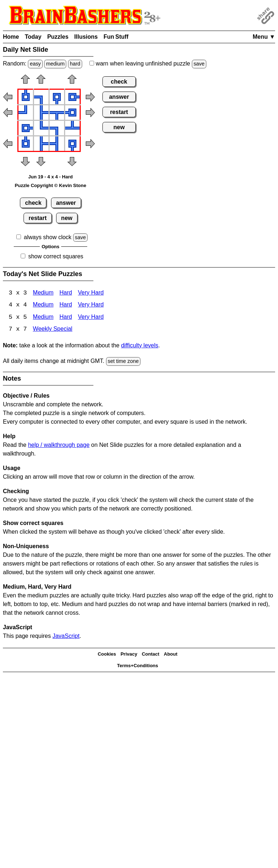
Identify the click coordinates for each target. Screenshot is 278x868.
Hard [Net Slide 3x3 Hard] (66, 293)
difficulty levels (140, 346)
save (199, 64)
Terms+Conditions (138, 666)
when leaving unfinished (148, 63)
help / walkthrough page (59, 445)
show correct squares (56, 256)
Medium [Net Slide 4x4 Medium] (43, 306)
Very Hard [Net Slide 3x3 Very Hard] (91, 293)
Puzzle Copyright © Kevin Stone (50, 185)
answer (66, 203)
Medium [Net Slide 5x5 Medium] (43, 318)
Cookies (107, 655)
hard (75, 64)
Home (11, 37)
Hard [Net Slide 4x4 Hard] (66, 306)
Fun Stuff (116, 37)
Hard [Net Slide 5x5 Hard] (66, 318)
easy (35, 64)
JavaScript (66, 636)
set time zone (123, 362)
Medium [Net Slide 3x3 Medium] (43, 293)
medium (55, 64)
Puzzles (58, 37)
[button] (25, 81)
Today (33, 37)
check (33, 203)
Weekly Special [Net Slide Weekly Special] (53, 330)
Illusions (86, 37)
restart (38, 218)
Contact (151, 655)
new (67, 218)
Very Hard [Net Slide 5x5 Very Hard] (91, 318)
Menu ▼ (264, 37)
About (171, 655)
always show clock (48, 237)
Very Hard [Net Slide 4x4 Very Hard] (91, 306)
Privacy (129, 655)
